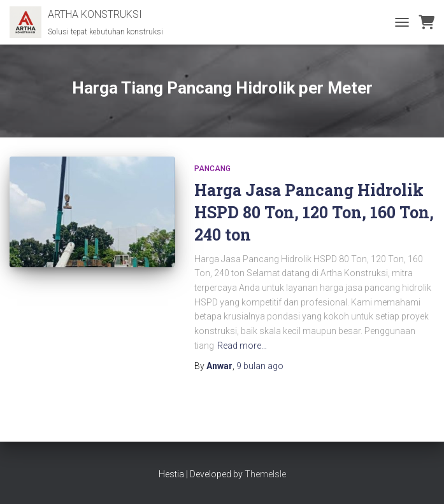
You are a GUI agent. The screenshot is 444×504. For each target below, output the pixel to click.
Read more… (242, 346)
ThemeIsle (265, 474)
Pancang (212, 169)
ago (260, 366)
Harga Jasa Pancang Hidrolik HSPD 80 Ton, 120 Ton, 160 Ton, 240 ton (314, 212)
